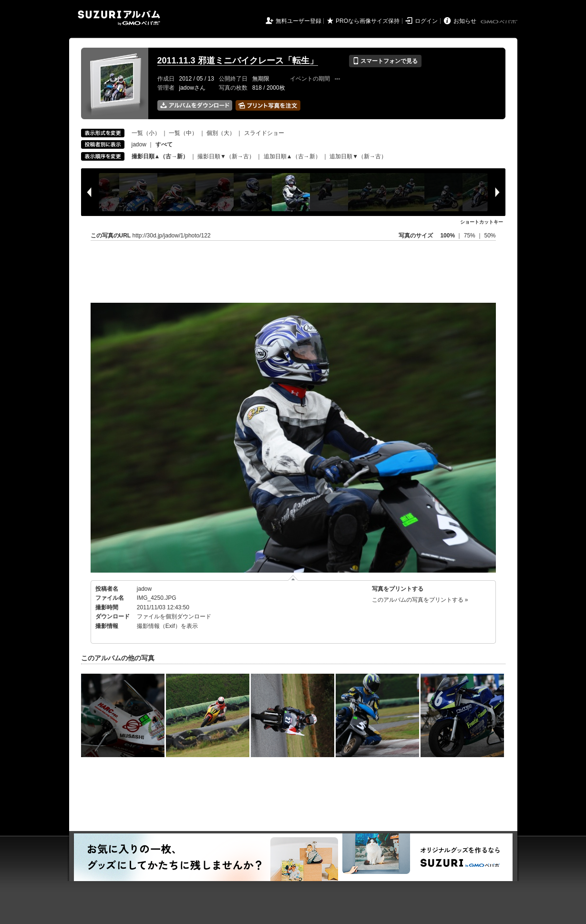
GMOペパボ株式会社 (500, 22)
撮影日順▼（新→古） (226, 156)
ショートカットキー (482, 222)
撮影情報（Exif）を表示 (167, 626)
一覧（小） (146, 133)
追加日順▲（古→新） (292, 156)
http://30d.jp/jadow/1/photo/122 (172, 236)
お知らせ (465, 21)
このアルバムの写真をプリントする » (420, 600)
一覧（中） (183, 133)
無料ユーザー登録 (298, 21)
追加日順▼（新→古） (358, 156)
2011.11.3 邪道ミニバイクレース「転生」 (238, 61)
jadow (139, 144)
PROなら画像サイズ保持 (368, 21)
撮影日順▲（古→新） (160, 156)
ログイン (426, 21)
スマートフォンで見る (385, 61)
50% (490, 236)
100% (447, 236)
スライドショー (264, 133)
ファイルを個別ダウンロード (174, 616)
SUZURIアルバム (119, 18)
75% (470, 236)
